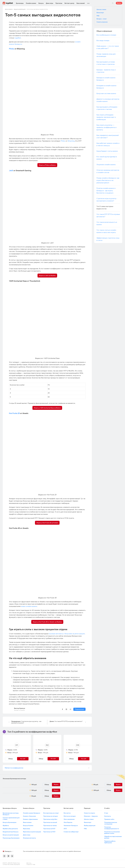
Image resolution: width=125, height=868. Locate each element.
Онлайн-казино (31, 3)
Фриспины (27, 829)
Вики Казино (9, 9)
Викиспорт (100, 13)
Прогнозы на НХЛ (49, 832)
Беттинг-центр (69, 3)
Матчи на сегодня (70, 817)
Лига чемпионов (69, 820)
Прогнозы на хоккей (50, 823)
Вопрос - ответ (102, 19)
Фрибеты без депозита (10, 829)
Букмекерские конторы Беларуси (11, 814)
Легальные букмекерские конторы (14, 779)
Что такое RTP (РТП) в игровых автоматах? (66, 721)
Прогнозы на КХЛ (49, 829)
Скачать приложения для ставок (11, 819)
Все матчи (67, 814)
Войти (119, 3)
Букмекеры (20, 3)
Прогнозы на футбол (50, 820)
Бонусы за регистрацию (11, 835)
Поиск (113, 3)
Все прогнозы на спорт (51, 814)
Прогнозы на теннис (50, 826)
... (88, 2)
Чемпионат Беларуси (71, 826)
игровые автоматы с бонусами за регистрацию (67, 634)
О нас (106, 814)
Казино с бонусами (29, 817)
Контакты (108, 817)
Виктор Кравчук (20, 708)
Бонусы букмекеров (10, 823)
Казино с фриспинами (30, 820)
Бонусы (41, 3)
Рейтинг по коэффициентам (14, 768)
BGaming (71, 141)
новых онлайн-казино (29, 606)
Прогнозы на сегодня (51, 817)
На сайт (23, 759)
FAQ (98, 16)
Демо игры (50, 3)
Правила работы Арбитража (110, 842)
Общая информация (20, 9)
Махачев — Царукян (91, 817)
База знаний (81, 3)
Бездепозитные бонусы (11, 832)
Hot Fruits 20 (14, 413)
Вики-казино (27, 823)
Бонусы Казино (28, 826)
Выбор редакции (90, 826)
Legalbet (18, 38)
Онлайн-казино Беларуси (32, 814)
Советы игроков (102, 22)
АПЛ (65, 829)
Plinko (12, 49)
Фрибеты (6, 826)
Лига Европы (68, 823)
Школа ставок (101, 9)
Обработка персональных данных (113, 838)
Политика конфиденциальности (112, 828)
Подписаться (79, 709)
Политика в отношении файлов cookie (112, 833)
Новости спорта (89, 814)
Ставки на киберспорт (71, 832)
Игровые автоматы (29, 839)
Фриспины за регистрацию (32, 832)
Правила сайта (109, 820)
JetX (11, 170)
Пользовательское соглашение (111, 824)
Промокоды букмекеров (11, 839)
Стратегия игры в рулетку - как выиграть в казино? (26, 722)
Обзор (10, 759)
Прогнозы (59, 3)
